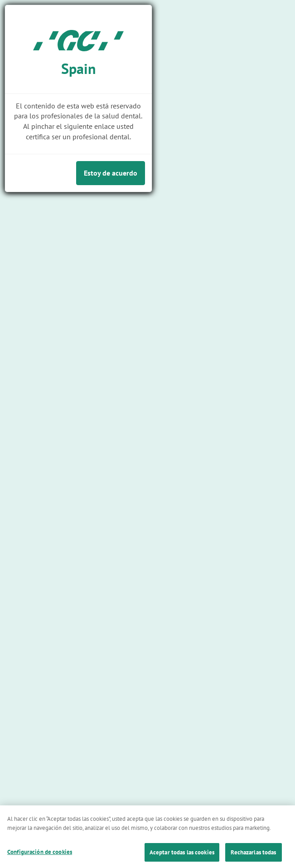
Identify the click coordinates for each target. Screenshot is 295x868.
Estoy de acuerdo (111, 173)
